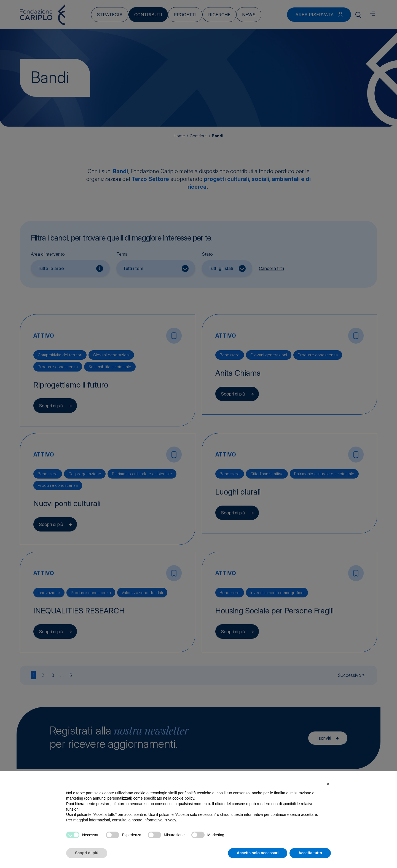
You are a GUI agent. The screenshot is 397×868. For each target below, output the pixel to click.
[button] (328, 784)
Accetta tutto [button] (310, 853)
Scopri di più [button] (87, 853)
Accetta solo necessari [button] (258, 853)
